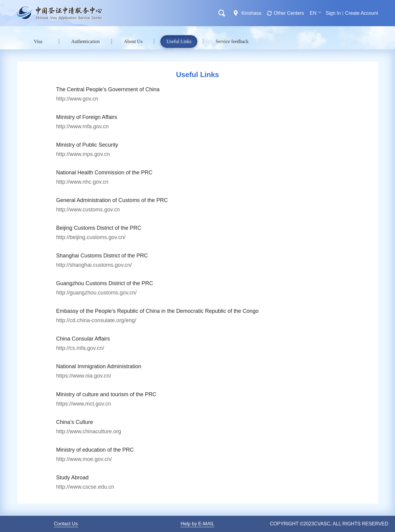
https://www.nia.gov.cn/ (84, 376)
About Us (133, 41)
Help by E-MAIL (197, 524)
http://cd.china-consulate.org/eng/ (96, 320)
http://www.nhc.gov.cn (82, 182)
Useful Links (179, 41)
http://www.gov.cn (77, 99)
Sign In (333, 13)
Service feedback (232, 41)
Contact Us (66, 524)
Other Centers (289, 13)
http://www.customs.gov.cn (88, 210)
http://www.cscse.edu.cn (85, 487)
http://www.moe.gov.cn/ (84, 459)
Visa (38, 41)
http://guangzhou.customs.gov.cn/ (97, 293)
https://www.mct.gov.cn (84, 404)
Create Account (361, 13)
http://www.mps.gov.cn (83, 154)
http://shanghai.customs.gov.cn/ (94, 265)
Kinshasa (251, 13)
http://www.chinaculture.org (89, 431)
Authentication (86, 41)
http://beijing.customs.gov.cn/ (91, 237)
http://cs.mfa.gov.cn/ (80, 348)
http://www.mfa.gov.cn (83, 126)
